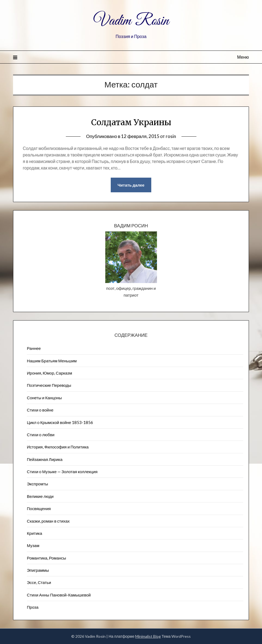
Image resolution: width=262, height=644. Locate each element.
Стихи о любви (41, 435)
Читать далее (131, 185)
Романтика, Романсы (47, 558)
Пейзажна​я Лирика (45, 459)
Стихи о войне (40, 410)
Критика (35, 533)
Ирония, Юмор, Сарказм (50, 373)
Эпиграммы (38, 570)
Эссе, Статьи (39, 582)
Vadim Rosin (131, 21)
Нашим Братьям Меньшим (52, 361)
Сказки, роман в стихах (48, 521)
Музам (33, 545)
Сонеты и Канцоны (44, 398)
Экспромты (38, 484)
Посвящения (39, 508)
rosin (171, 136)
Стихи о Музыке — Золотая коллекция (62, 472)
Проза (33, 607)
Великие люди (40, 496)
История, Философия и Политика (58, 447)
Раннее (34, 348)
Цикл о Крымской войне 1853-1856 (60, 422)
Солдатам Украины (131, 122)
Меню (243, 57)
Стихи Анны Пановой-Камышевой (59, 595)
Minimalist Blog (148, 636)
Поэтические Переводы (49, 385)
